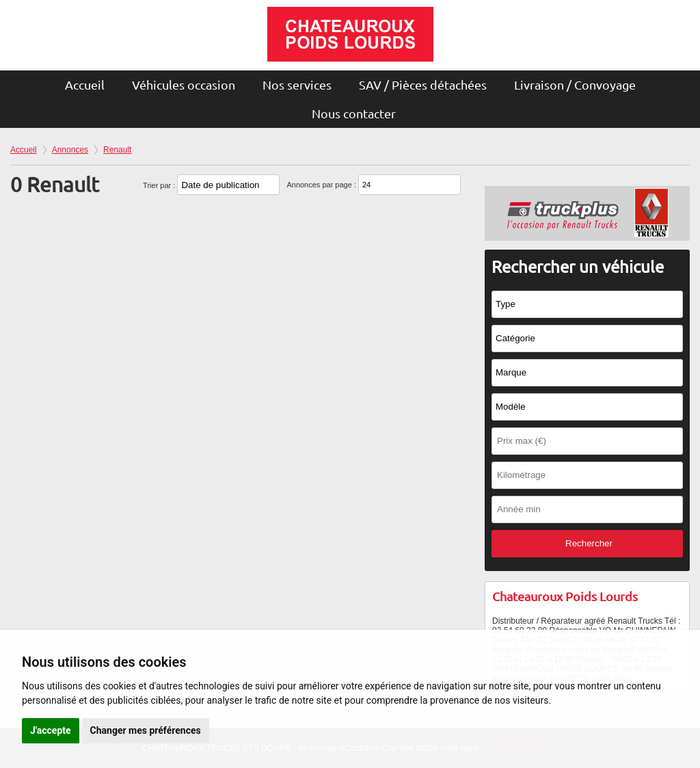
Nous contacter (354, 113)
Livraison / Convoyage (575, 84)
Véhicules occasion (184, 84)
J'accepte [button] (51, 730)
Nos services (297, 84)
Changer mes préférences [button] (146, 730)
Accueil (85, 84)
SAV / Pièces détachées (423, 84)
